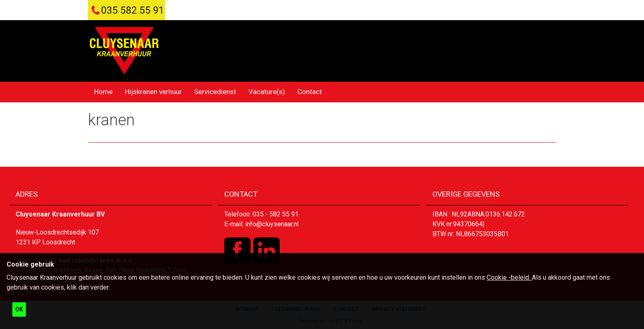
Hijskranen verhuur (153, 92)
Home (103, 92)
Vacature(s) (267, 92)
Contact (310, 92)
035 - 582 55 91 (276, 214)
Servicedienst (215, 92)
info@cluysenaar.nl (272, 224)
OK (19, 309)
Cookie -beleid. (509, 277)
